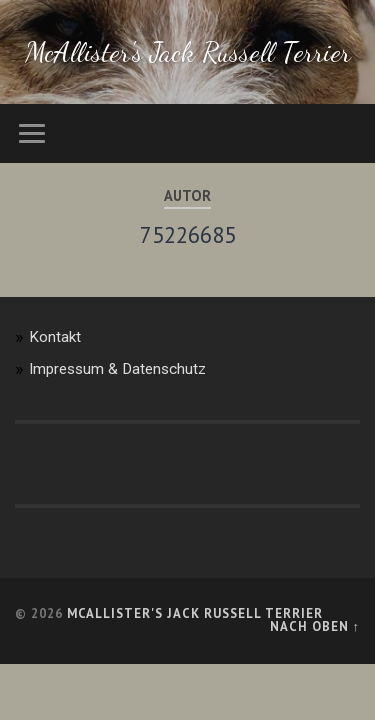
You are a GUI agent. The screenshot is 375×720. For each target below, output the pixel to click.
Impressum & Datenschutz (117, 369)
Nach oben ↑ (315, 626)
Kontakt (55, 337)
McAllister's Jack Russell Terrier (188, 52)
